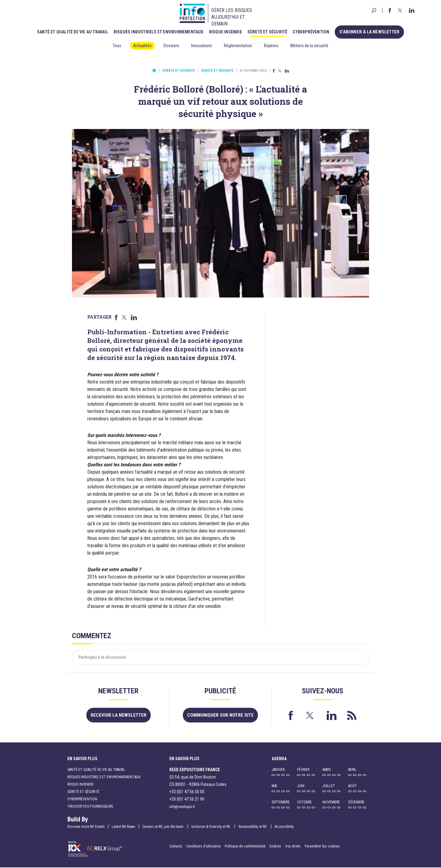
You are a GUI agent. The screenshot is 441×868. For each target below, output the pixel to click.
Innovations (202, 46)
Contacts (176, 847)
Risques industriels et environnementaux (160, 32)
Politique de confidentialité (245, 847)
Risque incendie (227, 32)
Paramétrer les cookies (322, 847)
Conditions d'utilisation (204, 847)
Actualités (142, 46)
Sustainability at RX (253, 827)
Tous (117, 46)
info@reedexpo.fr (182, 807)
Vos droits (293, 847)
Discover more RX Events (86, 827)
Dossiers (171, 46)
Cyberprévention (313, 32)
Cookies (275, 847)
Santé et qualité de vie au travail (74, 32)
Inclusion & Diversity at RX (211, 827)
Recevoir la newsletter (118, 715)
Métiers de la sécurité (309, 46)
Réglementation (238, 46)
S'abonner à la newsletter (369, 32)
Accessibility (284, 827)
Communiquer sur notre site (220, 715)
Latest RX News (124, 827)
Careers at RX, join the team (163, 827)
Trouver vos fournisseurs (90, 807)
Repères (271, 46)
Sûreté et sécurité (269, 32)
